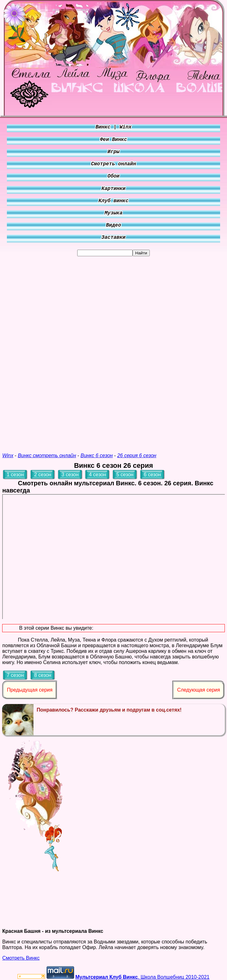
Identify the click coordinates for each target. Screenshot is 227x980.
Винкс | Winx (113, 127)
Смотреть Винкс (21, 958)
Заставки (114, 237)
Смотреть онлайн (113, 164)
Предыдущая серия (30, 690)
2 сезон (43, 475)
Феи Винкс (113, 140)
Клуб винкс (113, 201)
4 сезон (97, 475)
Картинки (114, 189)
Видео (113, 225)
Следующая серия (198, 690)
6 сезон (152, 475)
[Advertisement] (113, 350)
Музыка (113, 213)
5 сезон (125, 475)
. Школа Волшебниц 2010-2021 (142, 977)
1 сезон (15, 475)
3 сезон (70, 475)
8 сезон (43, 675)
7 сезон (15, 675)
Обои (113, 176)
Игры (113, 152)
